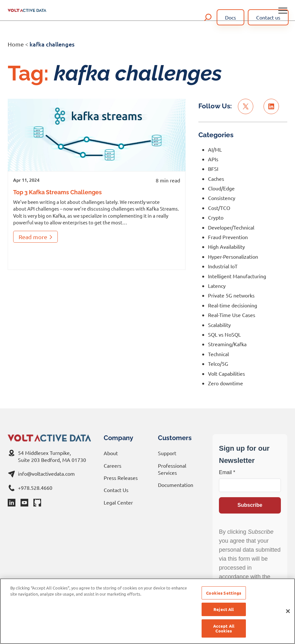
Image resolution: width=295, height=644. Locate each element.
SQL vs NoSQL (224, 334)
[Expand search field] (208, 17)
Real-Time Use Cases (232, 315)
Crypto (216, 217)
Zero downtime (226, 383)
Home (16, 44)
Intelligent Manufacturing (237, 276)
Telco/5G (218, 364)
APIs (213, 159)
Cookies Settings (224, 593)
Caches (216, 179)
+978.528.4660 (35, 488)
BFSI (213, 169)
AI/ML (215, 149)
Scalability (219, 325)
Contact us (268, 17)
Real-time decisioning (233, 305)
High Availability (226, 247)
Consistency (222, 198)
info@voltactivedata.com (46, 473)
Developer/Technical (231, 227)
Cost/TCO (219, 208)
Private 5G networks (231, 295)
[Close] (288, 611)
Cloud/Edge (221, 188)
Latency (217, 286)
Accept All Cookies (224, 628)
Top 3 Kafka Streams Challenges (57, 192)
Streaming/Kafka (227, 344)
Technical (218, 354)
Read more (35, 238)
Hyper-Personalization (233, 256)
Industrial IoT (223, 266)
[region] (147, 611)
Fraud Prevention (228, 237)
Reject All (224, 609)
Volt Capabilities (226, 373)
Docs (230, 17)
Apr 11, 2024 (26, 180)
